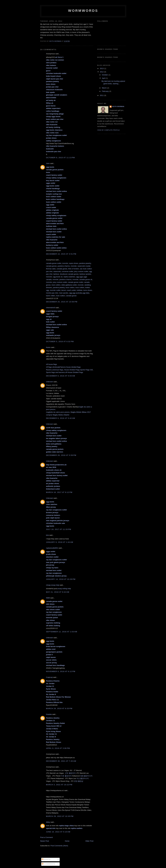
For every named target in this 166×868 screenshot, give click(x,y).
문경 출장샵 (79, 781)
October (105, 75)
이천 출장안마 (66, 776)
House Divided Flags (72, 370)
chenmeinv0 (51, 308)
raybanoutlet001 (52, 548)
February (106, 91)
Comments (48, 864)
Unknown (50, 382)
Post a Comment (46, 837)
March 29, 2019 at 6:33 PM (59, 708)
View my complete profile (108, 130)
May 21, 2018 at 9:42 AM (58, 592)
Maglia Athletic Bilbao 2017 (81, 412)
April (104, 78)
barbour (56, 274)
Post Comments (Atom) (59, 846)
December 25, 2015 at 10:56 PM (62, 302)
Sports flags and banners (55, 372)
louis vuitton (56, 285)
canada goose (51, 266)
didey (48, 822)
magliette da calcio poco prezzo (58, 412)
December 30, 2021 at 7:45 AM (61, 761)
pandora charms (64, 266)
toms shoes (88, 290)
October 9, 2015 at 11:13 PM (60, 158)
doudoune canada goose (69, 274)
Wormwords (83, 11)
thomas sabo (51, 269)
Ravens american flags (55, 370)
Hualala (49, 714)
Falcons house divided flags (70, 367)
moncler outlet (55, 290)
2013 (102, 68)
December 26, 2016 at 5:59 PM (61, 455)
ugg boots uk (58, 277)
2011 (102, 95)
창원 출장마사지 (86, 776)
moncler (65, 263)
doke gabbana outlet (69, 285)
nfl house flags (51, 364)
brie (47, 535)
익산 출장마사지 (83, 778)
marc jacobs (64, 293)
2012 (102, 72)
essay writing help (64, 589)
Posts (46, 859)
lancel (64, 290)
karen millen (51, 296)
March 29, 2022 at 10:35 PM (60, 816)
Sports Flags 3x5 (87, 370)
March (105, 88)
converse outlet (67, 271)
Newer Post (45, 841)
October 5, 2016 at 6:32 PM (60, 342)
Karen (48, 347)
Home (67, 841)
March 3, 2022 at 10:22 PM (59, 785)
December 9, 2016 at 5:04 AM (61, 376)
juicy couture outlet (81, 271)
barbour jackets (85, 274)
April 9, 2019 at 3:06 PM (58, 748)
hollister (79, 290)
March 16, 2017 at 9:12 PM (59, 492)
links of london (74, 269)
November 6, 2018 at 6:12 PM (61, 671)
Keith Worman (118, 107)
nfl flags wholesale (53, 367)
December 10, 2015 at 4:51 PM (61, 254)
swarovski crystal (84, 266)
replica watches (69, 277)
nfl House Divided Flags (74, 372)
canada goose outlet (54, 263)
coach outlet (71, 290)
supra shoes (74, 263)
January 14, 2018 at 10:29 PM (61, 579)
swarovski (57, 271)
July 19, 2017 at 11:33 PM (59, 529)
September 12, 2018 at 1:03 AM (62, 632)
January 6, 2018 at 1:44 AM (60, 542)
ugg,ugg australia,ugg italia (79, 293)
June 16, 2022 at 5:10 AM (58, 832)
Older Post (89, 841)
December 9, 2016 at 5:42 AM (61, 418)
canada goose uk (86, 279)
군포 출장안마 (70, 773)
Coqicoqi (49, 677)
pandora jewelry (85, 263)
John (48, 163)
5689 (48, 598)
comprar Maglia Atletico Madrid (58, 415)
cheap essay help (53, 585)
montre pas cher (52, 293)
